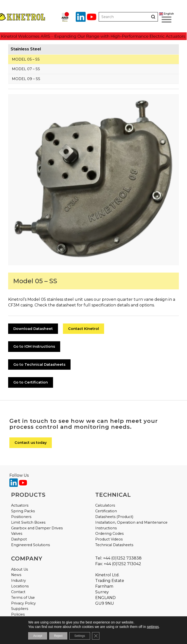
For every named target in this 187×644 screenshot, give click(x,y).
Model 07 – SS (26, 69)
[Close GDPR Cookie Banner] (96, 636)
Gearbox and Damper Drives (37, 528)
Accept (38, 636)
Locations (20, 586)
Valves (17, 534)
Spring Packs (23, 511)
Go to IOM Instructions (34, 346)
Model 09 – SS (26, 79)
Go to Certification (31, 382)
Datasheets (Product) (114, 517)
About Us (19, 569)
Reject (58, 636)
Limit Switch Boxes (28, 522)
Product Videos (109, 539)
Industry (19, 580)
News (16, 575)
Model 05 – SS (26, 59)
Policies (18, 614)
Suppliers (20, 609)
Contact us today (31, 443)
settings (153, 627)
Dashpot (19, 539)
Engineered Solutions (30, 545)
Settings (80, 636)
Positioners (21, 517)
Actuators (20, 505)
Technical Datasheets (114, 545)
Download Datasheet (33, 329)
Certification (106, 511)
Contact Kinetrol (84, 329)
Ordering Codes (109, 534)
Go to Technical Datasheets (39, 365)
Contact (18, 592)
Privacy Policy (23, 603)
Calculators (105, 505)
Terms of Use (23, 598)
